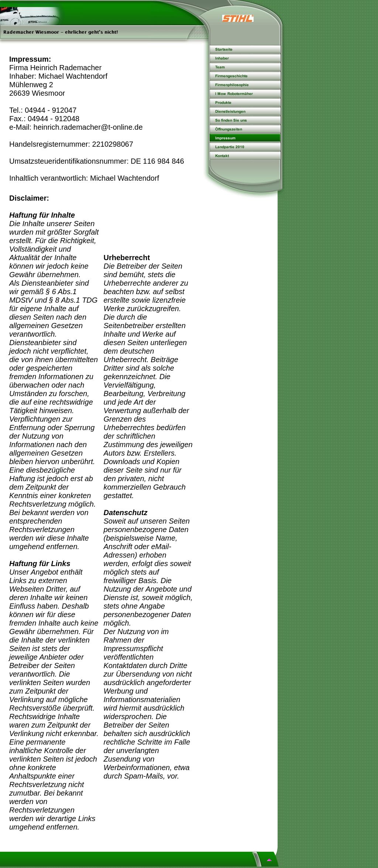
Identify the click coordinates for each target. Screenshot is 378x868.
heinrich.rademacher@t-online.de (88, 127)
